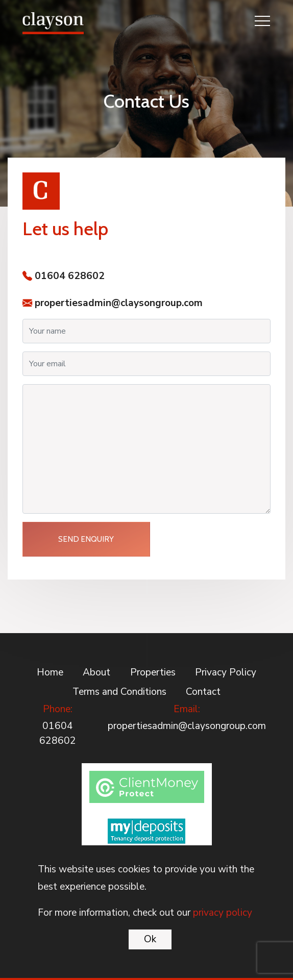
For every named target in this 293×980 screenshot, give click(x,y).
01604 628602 (70, 276)
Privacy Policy (226, 672)
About (96, 672)
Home (50, 672)
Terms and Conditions (119, 692)
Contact (203, 692)
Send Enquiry (86, 539)
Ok (150, 939)
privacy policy (223, 913)
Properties (153, 672)
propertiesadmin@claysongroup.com (119, 303)
